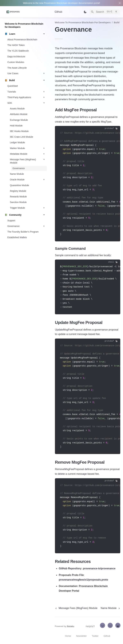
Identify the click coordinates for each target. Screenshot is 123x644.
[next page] (111, 608)
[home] (27, 12)
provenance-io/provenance (99, 568)
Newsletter (81, 636)
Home (68, 636)
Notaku (71, 626)
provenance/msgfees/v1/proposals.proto (83, 580)
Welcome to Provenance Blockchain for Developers (83, 22)
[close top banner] (120, 3)
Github (58, 12)
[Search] (105, 12)
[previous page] (76, 608)
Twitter (95, 636)
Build (117, 22)
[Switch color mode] (85, 12)
